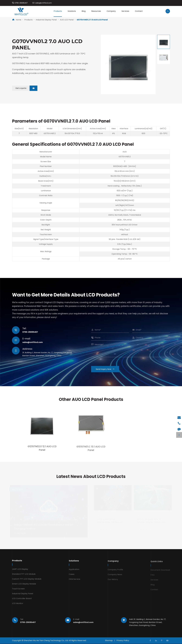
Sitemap (109, 640)
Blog (84, 11)
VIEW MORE (20, 533)
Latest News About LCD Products (91, 478)
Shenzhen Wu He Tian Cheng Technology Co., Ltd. (46, 640)
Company (111, 11)
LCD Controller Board (22, 600)
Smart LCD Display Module (24, 586)
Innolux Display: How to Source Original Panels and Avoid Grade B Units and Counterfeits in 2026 (151, 521)
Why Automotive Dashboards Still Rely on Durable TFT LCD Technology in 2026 (112, 521)
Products (58, 11)
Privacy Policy (123, 640)
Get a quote (26, 88)
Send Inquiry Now (107, 369)
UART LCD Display (20, 571)
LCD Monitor (18, 605)
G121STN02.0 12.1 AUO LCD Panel (42, 450)
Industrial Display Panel (46, 20)
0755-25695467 (21, 3)
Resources (96, 11)
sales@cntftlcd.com (44, 3)
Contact (139, 11)
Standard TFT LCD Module (24, 576)
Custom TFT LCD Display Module (27, 581)
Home (19, 20)
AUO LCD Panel (67, 20)
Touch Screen (18, 591)
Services (125, 11)
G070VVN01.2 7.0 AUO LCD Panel (92, 20)
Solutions (72, 11)
